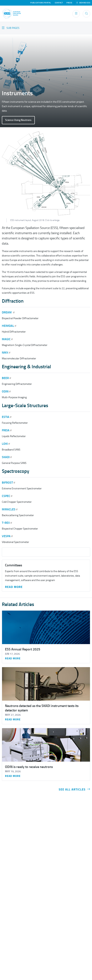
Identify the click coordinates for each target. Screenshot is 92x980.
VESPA (7, 536)
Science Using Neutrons (18, 120)
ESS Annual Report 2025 (23, 649)
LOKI (6, 444)
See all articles (74, 789)
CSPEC (7, 496)
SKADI (7, 457)
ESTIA (7, 417)
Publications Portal (41, 3)
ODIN (6, 391)
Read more (13, 659)
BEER (7, 378)
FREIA (7, 430)
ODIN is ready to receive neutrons (29, 767)
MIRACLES (10, 509)
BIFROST (9, 483)
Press (69, 3)
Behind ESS (83, 3)
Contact (59, 3)
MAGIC (7, 339)
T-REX (7, 523)
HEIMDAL (9, 326)
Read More (14, 587)
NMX (6, 353)
